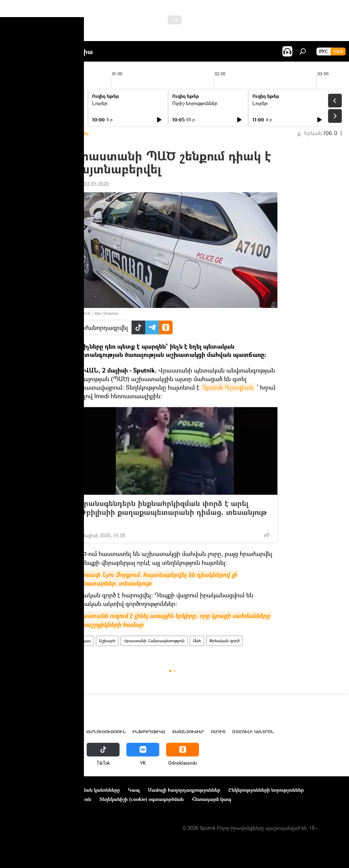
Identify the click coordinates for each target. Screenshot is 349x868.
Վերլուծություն (106, 732)
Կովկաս (83, 641)
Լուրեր (100, 103)
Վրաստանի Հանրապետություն (154, 641)
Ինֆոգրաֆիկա (149, 732)
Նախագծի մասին (28, 790)
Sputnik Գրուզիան (228, 387)
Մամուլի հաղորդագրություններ (184, 790)
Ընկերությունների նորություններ (266, 790)
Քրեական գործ (224, 641)
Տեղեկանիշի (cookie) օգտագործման (141, 799)
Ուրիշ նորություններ (35, 103)
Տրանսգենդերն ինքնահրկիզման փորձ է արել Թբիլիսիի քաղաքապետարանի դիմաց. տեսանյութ (173, 512)
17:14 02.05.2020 (90, 184)
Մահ (197, 641)
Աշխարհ (107, 641)
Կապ (134, 790)
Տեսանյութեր (188, 732)
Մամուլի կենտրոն (253, 732)
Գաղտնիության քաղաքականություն (49, 799)
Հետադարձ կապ (211, 799)
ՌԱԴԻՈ (218, 732)
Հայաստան (42, 732)
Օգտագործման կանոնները (88, 790)
